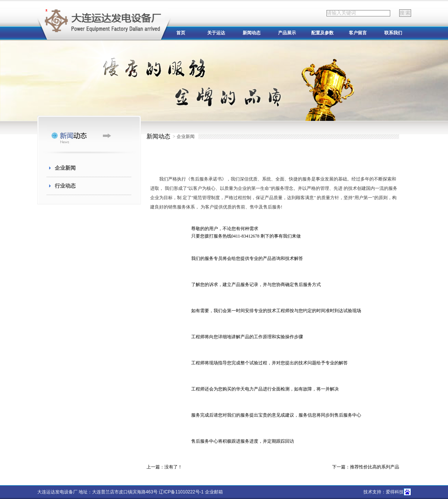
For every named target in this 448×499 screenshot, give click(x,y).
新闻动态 (252, 33)
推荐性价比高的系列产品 (375, 467)
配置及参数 (322, 33)
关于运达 (216, 33)
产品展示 (287, 33)
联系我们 (393, 33)
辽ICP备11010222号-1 (181, 492)
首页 (181, 33)
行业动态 (65, 186)
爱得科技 (395, 492)
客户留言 (358, 33)
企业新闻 (65, 168)
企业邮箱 (214, 492)
